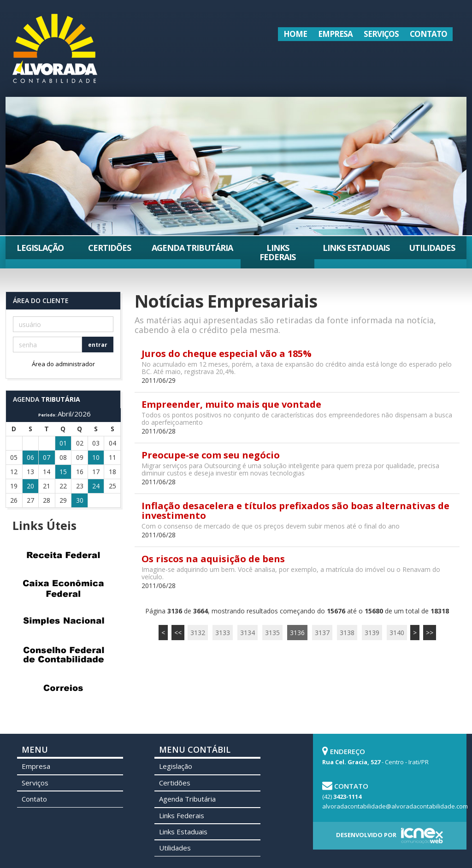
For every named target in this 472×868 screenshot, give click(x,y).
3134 (248, 633)
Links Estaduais (356, 248)
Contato (428, 34)
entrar (98, 345)
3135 (272, 633)
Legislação (40, 248)
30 (80, 500)
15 (63, 472)
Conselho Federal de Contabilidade (63, 654)
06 (30, 457)
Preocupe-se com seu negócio (211, 455)
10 (96, 457)
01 (63, 443)
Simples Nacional (63, 621)
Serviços (381, 34)
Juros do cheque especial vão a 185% (227, 354)
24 (96, 486)
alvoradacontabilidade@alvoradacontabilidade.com (395, 806)
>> (430, 633)
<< (178, 633)
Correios (63, 688)
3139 (372, 633)
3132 (198, 633)
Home (295, 34)
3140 (397, 633)
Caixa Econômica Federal (63, 588)
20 (30, 486)
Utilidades (432, 248)
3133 (223, 633)
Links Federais (277, 252)
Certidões (109, 248)
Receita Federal (63, 555)
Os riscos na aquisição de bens (213, 559)
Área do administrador (63, 364)
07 (47, 457)
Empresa (335, 34)
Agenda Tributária (192, 248)
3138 (347, 633)
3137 (322, 633)
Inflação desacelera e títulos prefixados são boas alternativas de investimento (295, 511)
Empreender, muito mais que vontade (231, 404)
